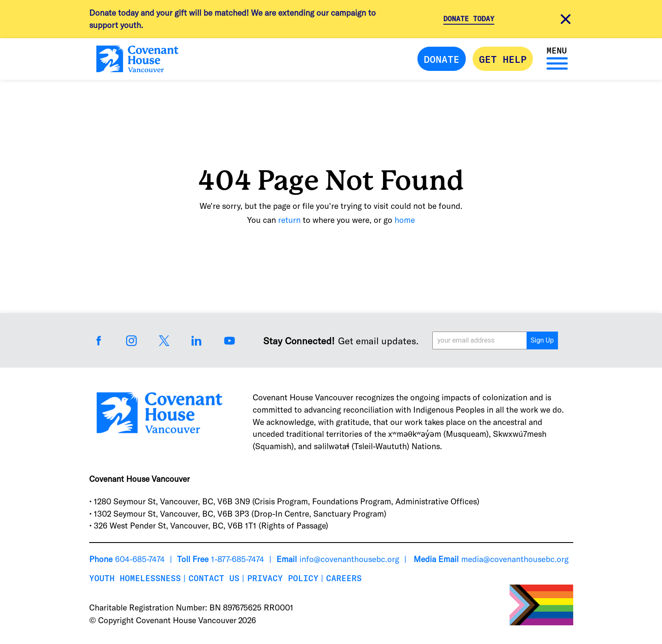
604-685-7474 (140, 559)
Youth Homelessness (135, 578)
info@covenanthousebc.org (349, 559)
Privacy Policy (283, 578)
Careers (344, 578)
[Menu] (555, 62)
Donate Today (469, 18)
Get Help (503, 59)
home (405, 220)
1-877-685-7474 (238, 559)
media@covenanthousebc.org (515, 559)
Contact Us (214, 578)
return (289, 220)
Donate (442, 59)
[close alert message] (566, 19)
